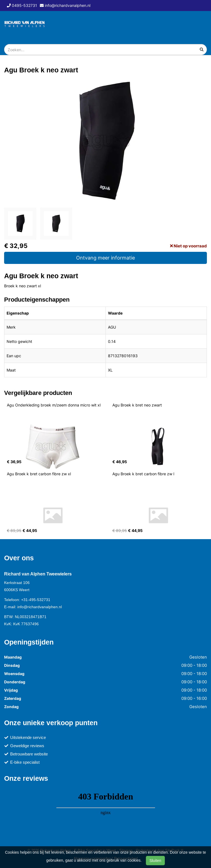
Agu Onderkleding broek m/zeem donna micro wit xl (54, 405)
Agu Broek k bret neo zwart (137, 405)
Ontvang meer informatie (105, 258)
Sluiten (155, 861)
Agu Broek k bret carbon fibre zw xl (39, 474)
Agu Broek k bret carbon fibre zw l (143, 474)
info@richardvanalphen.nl (40, 607)
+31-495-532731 (36, 600)
